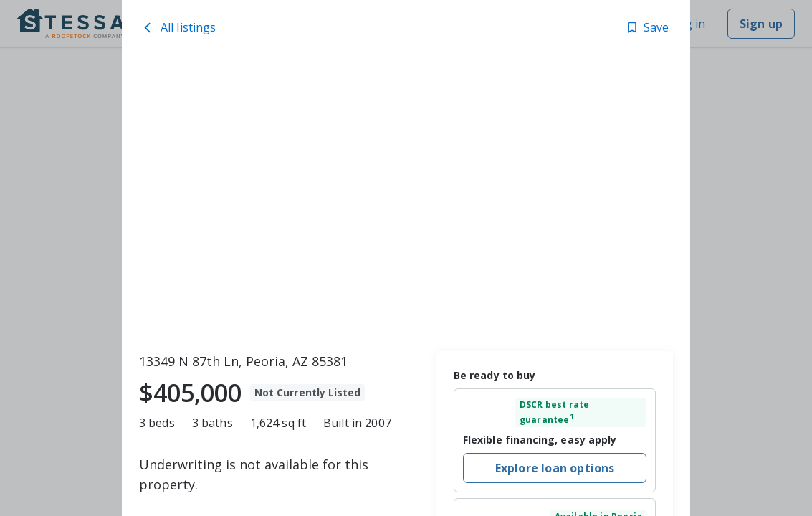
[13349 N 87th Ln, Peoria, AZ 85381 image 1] (406, 201)
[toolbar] (406, 201)
